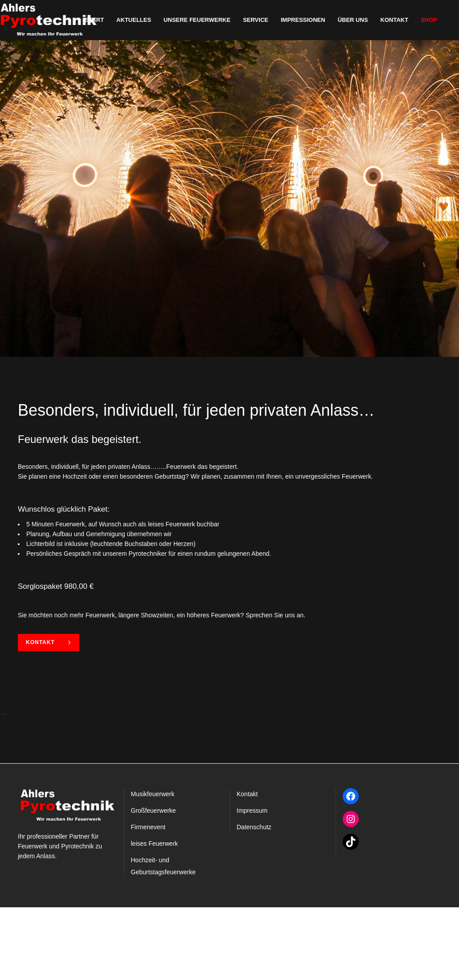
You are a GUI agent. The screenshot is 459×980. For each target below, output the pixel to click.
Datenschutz (254, 900)
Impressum (252, 883)
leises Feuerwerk (155, 916)
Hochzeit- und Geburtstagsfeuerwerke (164, 939)
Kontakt (49, 642)
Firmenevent (148, 900)
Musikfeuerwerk (153, 867)
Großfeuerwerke (154, 883)
